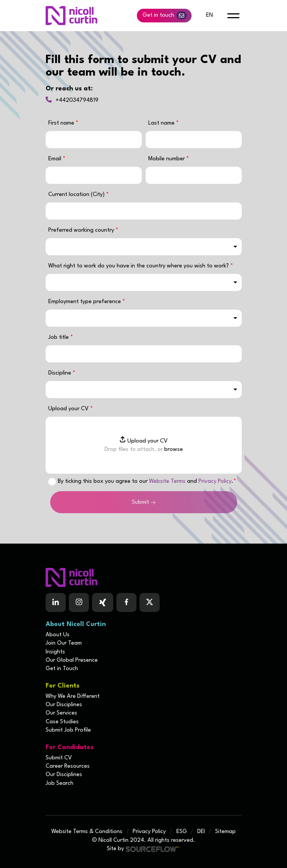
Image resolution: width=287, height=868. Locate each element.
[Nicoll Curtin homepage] (71, 16)
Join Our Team (64, 643)
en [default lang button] (209, 15)
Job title (59, 338)
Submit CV (59, 758)
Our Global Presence (72, 660)
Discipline (60, 373)
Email (55, 159)
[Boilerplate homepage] (144, 577)
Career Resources (68, 766)
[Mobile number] (194, 175)
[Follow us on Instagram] (79, 602)
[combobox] (144, 247)
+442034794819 (77, 100)
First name (62, 123)
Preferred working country (82, 230)
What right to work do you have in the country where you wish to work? (139, 266)
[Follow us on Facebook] (103, 602)
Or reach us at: (69, 89)
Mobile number (169, 159)
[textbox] (94, 140)
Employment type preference (85, 302)
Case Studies (62, 722)
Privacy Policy (215, 481)
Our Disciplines (64, 705)
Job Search (59, 783)
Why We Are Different (73, 696)
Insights (55, 652)
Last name (162, 123)
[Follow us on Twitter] (150, 602)
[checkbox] (52, 482)
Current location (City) (77, 195)
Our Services (61, 713)
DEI (201, 832)
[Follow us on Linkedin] (56, 602)
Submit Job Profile (68, 730)
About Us (58, 635)
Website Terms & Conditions (87, 832)
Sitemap (225, 832)
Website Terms (167, 481)
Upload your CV (69, 409)
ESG (182, 832)
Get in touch (165, 15)
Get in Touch (62, 669)
